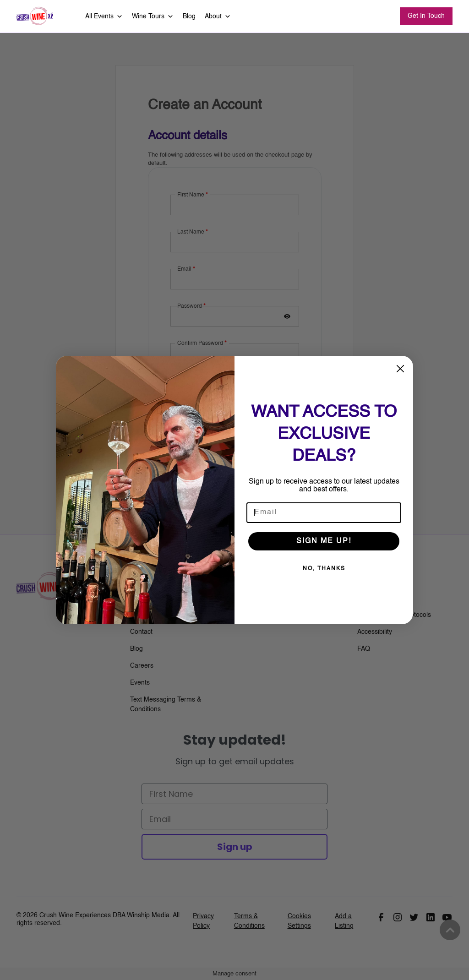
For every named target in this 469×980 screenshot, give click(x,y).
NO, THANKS (324, 569)
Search (377, 17)
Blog (189, 16)
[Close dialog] (400, 369)
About (218, 16)
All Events (104, 16)
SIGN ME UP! (324, 541)
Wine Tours (153, 16)
